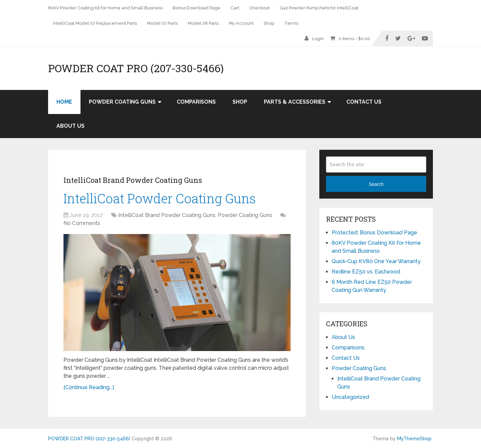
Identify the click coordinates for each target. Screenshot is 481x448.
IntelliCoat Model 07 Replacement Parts (95, 23)
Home (64, 102)
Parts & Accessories (295, 102)
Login (318, 39)
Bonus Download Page (197, 8)
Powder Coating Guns (122, 102)
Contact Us (364, 102)
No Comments (82, 223)
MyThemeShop (414, 439)
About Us (70, 126)
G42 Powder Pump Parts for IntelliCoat (319, 8)
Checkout (259, 8)
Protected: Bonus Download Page (374, 233)
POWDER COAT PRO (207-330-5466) (136, 68)
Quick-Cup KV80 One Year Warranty (376, 261)
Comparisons (196, 102)
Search (376, 184)
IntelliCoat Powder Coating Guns (159, 198)
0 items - (354, 39)
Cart (235, 8)
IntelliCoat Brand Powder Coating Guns (133, 180)
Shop (269, 23)
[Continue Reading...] (89, 387)
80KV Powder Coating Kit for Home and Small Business (105, 8)
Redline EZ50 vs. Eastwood (366, 272)
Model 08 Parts (203, 23)
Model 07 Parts (162, 23)
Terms (291, 23)
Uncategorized (350, 397)
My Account (241, 23)
